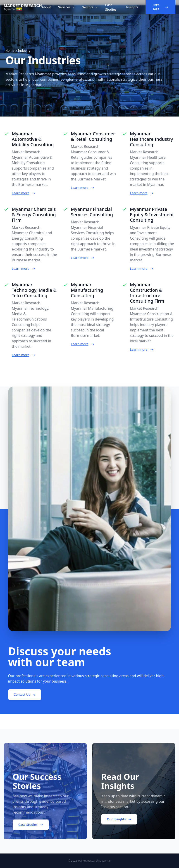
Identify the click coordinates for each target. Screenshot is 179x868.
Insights (132, 7)
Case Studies (111, 7)
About (47, 7)
